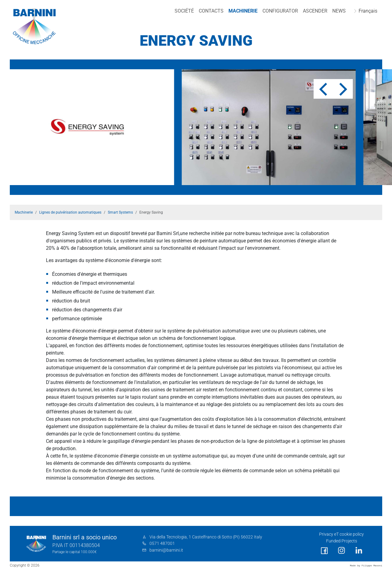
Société (184, 11)
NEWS (339, 11)
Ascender (315, 11)
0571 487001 (162, 543)
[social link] (324, 551)
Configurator (280, 11)
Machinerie (243, 11)
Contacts (211, 11)
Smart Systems (120, 212)
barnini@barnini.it (166, 550)
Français (368, 11)
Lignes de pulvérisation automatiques (70, 212)
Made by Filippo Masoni (366, 566)
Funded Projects (342, 541)
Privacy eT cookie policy (341, 534)
